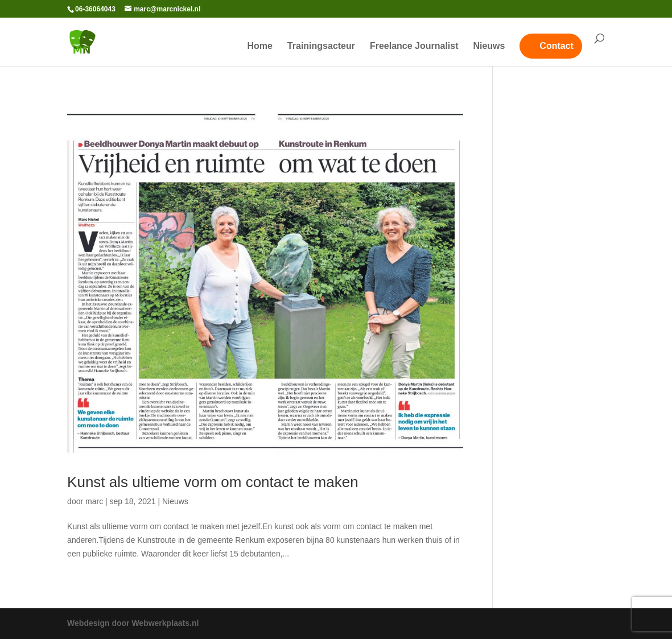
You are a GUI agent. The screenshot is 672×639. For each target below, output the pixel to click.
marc (94, 501)
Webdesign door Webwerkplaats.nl (133, 623)
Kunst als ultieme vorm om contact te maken (213, 482)
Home (260, 46)
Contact (556, 46)
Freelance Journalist (414, 46)
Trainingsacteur (321, 46)
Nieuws (489, 46)
